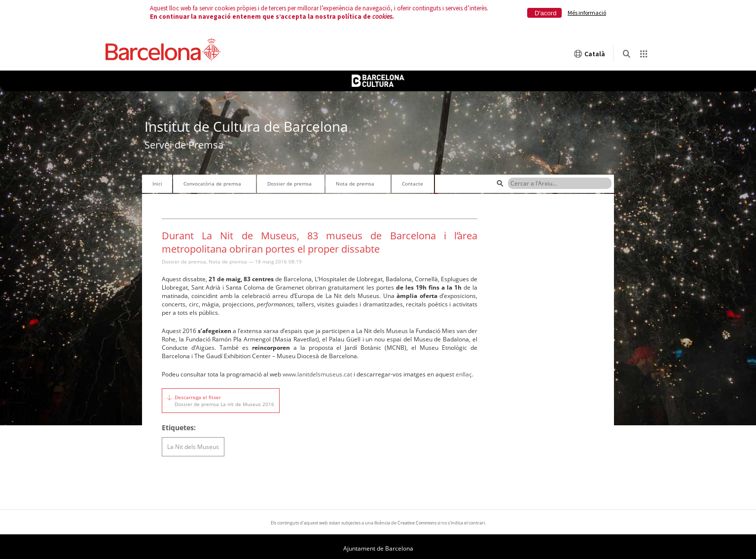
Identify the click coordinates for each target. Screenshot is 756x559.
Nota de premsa (355, 184)
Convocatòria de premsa (212, 184)
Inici (157, 184)
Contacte (413, 184)
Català (589, 54)
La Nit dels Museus (193, 447)
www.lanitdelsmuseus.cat (317, 374)
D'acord (545, 13)
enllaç (464, 374)
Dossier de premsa (289, 184)
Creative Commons (417, 523)
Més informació (587, 13)
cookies (382, 17)
